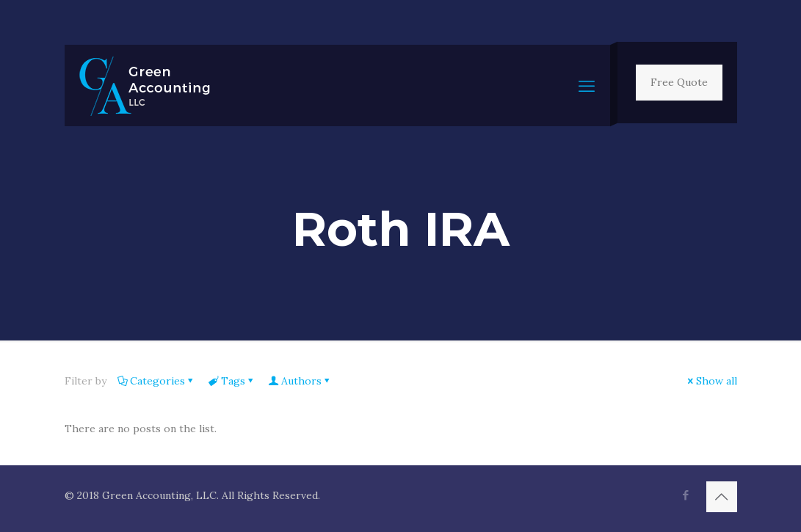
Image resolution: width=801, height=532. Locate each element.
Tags (232, 381)
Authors (300, 381)
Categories (156, 381)
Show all (711, 381)
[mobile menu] (587, 86)
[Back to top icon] (722, 497)
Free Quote (679, 82)
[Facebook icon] (686, 495)
